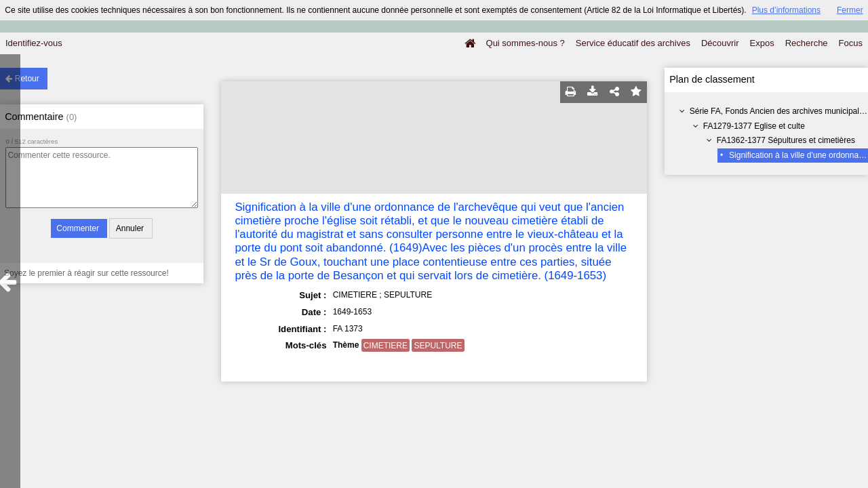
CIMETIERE (386, 346)
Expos (762, 43)
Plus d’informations (786, 10)
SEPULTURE (438, 346)
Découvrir (720, 43)
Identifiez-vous (34, 43)
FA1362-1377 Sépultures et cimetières (786, 140)
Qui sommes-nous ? (526, 43)
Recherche (807, 43)
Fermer (850, 10)
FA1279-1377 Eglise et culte (754, 126)
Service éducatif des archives (633, 43)
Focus (851, 43)
